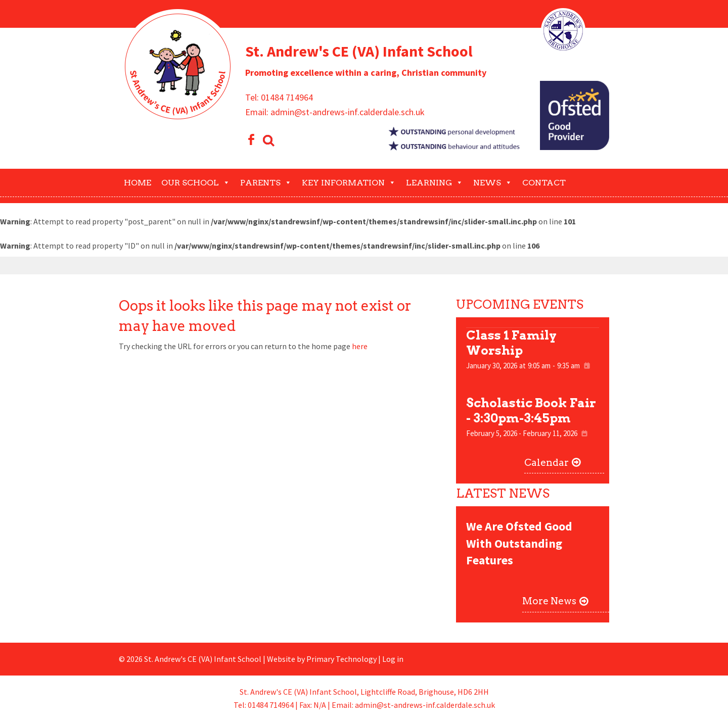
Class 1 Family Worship (511, 343)
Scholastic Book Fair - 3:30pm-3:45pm (531, 411)
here (360, 346)
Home (138, 183)
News (493, 183)
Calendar (547, 463)
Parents (266, 183)
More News (549, 601)
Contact (544, 183)
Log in (393, 659)
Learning (435, 183)
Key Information (349, 183)
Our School (196, 183)
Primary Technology (342, 659)
